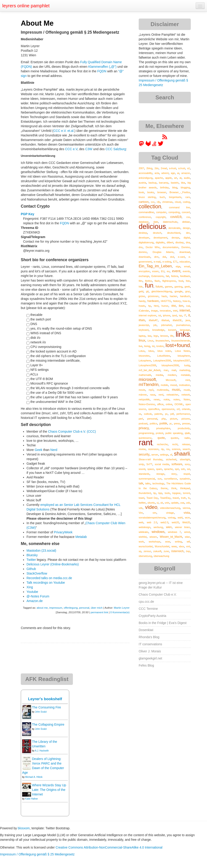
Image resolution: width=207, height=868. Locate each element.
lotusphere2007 (182, 361)
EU (163, 271)
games (169, 287)
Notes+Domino (147, 404)
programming (146, 433)
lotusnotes (144, 356)
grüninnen (153, 296)
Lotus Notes (182, 351)
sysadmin (185, 479)
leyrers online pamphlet (26, 6)
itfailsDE (177, 320)
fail (167, 276)
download (185, 252)
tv (189, 498)
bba (183, 183)
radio (187, 438)
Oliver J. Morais (150, 651)
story (174, 474)
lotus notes (164, 351)
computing (174, 212)
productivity (184, 428)
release (186, 444)
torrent (186, 493)
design (186, 228)
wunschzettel (146, 546)
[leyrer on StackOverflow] (154, 145)
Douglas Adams (163, 252)
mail (174, 370)
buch (162, 197)
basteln (175, 183)
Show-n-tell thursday (151, 459)
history (177, 301)
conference (145, 217)
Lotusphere (145, 361)
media (159, 375)
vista (187, 513)
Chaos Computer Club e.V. (158, 594)
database (144, 222)
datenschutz (170, 222)
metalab (185, 375)
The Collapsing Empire (48, 724)
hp (149, 306)
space (151, 469)
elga (178, 266)
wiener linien (182, 527)
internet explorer (147, 315)
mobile (165, 385)
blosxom (24, 828)
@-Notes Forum (38, 596)
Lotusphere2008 (147, 365)
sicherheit (171, 459)
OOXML (179, 404)
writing (178, 542)
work (141, 542)
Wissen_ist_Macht (171, 537)
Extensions (158, 276)
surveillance (171, 479)
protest (159, 433)
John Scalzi (41, 712)
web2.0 (164, 522)
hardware (153, 301)
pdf (172, 414)
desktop (143, 233)
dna (188, 242)
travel (176, 498)
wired (187, 532)
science (176, 449)
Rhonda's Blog (149, 637)
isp (180, 315)
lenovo (164, 336)
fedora (175, 276)
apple (169, 178)
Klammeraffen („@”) (102, 67)
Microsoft (171, 380)
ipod (175, 315)
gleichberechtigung (162, 291)
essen (155, 271)
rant (146, 442)
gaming (178, 287)
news (157, 399)
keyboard (144, 330)
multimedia (163, 390)
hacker (173, 296)
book (141, 192)
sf (171, 455)
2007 (141, 168)
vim (155, 513)
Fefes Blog (146, 665)
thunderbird (145, 493)
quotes (174, 438)
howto (142, 306)
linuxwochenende (181, 341)
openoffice (154, 409)
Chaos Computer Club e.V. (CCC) (72, 431)
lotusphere (184, 356)
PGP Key (28, 214)
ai (178, 173)
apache (159, 178)
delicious (152, 226)
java (188, 320)
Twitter (31, 560)
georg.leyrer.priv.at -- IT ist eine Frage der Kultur (161, 585)
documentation (171, 247)
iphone (167, 315)
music (176, 390)
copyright (161, 217)
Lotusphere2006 (162, 361)
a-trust (172, 168)
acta (157, 173)
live (141, 346)
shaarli (182, 454)
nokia (166, 399)
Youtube (32, 592)
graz (188, 291)
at (180, 178)
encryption (144, 271)
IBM (174, 306)
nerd (161, 395)
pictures (186, 419)
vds (141, 508)
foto (188, 281)
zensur (147, 551)
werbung (158, 527)
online (169, 404)
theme (164, 488)
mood (174, 385)
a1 (188, 168)
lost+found (178, 345)
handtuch (185, 296)
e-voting (167, 262)
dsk (164, 257)
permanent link (99, 612)
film (141, 281)
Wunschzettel (162, 546)
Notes (187, 399)
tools (167, 493)
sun (160, 479)
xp (140, 551)
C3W (89, 149)
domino (143, 252)
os (140, 414)
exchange (144, 276)
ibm (181, 306)
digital (187, 238)
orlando (186, 409)
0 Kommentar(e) (120, 612)
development (160, 238)
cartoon (144, 202)
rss (168, 449)
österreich (178, 551)
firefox (149, 281)
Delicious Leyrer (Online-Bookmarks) (53, 564)
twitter (142, 503)
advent (165, 173)
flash (157, 281)
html (156, 306)
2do (157, 168)
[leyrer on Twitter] (161, 145)
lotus (151, 351)
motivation (184, 385)
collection (150, 206)
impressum (56, 608)
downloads (145, 257)
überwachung (162, 556)
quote (161, 438)
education (185, 262)
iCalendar (144, 311)
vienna (186, 508)
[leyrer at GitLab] (148, 145)
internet (185, 311)
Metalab (81, 537)
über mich (97, 608)
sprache (168, 469)
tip (155, 493)
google (178, 291)
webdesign (145, 527)
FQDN (102, 71)
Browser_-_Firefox (180, 192)
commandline (146, 212)
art (175, 178)
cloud (178, 202)
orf (178, 409)
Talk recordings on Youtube (46, 583)
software (177, 464)
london (160, 346)
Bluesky (32, 555)
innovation (165, 311)
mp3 (151, 390)
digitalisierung (146, 242)
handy (142, 301)
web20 (175, 522)
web (141, 522)
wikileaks (143, 532)
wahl (180, 518)
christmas (167, 202)
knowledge (158, 330)
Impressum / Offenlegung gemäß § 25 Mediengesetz (37, 854)
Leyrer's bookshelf (45, 699)
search (186, 449)
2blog (149, 168)
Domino (186, 247)
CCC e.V (71, 149)
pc (166, 414)
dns (141, 247)
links (183, 334)
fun (149, 285)
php (164, 419)
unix (167, 503)
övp (188, 551)
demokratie (174, 228)
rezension (153, 449)
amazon (186, 173)
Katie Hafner (32, 799)
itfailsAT (153, 320)
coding (186, 202)
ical (188, 306)
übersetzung (145, 556)
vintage (170, 513)
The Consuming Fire (46, 707)
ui (158, 503)
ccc (153, 202)
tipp (160, 493)
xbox (181, 546)
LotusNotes (164, 356)
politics (153, 423)
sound (142, 469)
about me (42, 608)
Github (31, 569)
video (151, 507)
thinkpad (185, 488)
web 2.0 (152, 522)
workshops (155, 542)
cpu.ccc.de (146, 602)
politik (163, 423)
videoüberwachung (170, 508)
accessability (146, 173)
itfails (142, 320)
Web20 (186, 522)
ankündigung (146, 178)
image (154, 311)
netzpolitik (144, 399)
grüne (142, 296)
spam (159, 469)
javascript (144, 325)
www (174, 546)
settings (164, 455)
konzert (172, 330)
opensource (168, 409)
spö (177, 469)
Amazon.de (35, 601)
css (188, 217)
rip (162, 449)
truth (183, 498)
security (144, 454)
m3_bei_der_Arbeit (150, 370)
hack (164, 296)
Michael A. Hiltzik (34, 777)
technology (158, 483)
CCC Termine (148, 609)
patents (158, 414)
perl (141, 419)
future (159, 287)
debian (186, 222)
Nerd (54, 450)
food (181, 281)
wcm (188, 518)
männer (143, 395)
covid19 (176, 217)
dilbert (170, 242)
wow (168, 542)
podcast (143, 423)
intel (175, 311)
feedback (185, 276)
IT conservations (150, 644)
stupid (187, 474)
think (174, 488)
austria (142, 183)
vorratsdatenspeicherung (152, 518)
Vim (141, 513)
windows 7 (174, 532)
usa (182, 503)
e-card (181, 257)
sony (187, 464)
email (187, 266)
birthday (165, 187)
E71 (175, 262)
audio (187, 178)
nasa (153, 395)
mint (188, 380)
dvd (172, 257)
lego (156, 336)
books (151, 192)
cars (188, 197)
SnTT (149, 464)
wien (169, 527)
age (173, 173)
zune (166, 551)
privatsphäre (163, 428)
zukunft (157, 551)
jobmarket (166, 325)
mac (166, 370)
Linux (150, 341)
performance (183, 414)
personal (84, 608)
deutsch (157, 233)
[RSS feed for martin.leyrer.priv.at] (165, 138)
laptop (142, 336)
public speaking (174, 433)
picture (174, 419)
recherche (162, 444)
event (176, 271)
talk (141, 483)
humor (165, 306)
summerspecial (147, 479)
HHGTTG (166, 301)
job (155, 325)
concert (186, 212)
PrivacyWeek (63, 532)
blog (175, 187)
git (147, 291)
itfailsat (165, 320)
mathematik (145, 375)
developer (144, 238)
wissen (153, 537)
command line (180, 207)
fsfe (141, 287)
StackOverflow (37, 573)
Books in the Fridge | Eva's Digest (163, 623)
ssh (183, 469)
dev (188, 233)
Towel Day (152, 498)
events (186, 271)
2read (164, 168)
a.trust (182, 168)
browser (162, 192)
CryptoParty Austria (153, 616)
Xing (30, 587)
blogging (185, 187)
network (186, 395)
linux (142, 340)
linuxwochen (162, 341)
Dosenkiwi (146, 630)
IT (185, 315)
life (172, 336)
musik (187, 390)
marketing (185, 370)
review (142, 449)
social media (162, 464)
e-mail (157, 262)
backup (153, 183)
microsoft (147, 379)
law (149, 336)
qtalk (187, 433)
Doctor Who (153, 247)
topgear (176, 493)
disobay (180, 242)
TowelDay (165, 498)
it (189, 315)
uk (162, 503)
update (175, 503)
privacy (144, 428)
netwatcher (172, 395)
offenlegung (71, 608)
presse (186, 423)
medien (172, 375)
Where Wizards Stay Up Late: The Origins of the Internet (49, 790)
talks (148, 483)
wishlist (143, 537)
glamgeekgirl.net (150, 658)
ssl (188, 469)
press (177, 423)
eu (168, 271)
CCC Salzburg (116, 149)
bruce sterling (147, 197)
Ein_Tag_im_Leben (155, 266)
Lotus (142, 351)
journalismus (183, 325)
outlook (148, 414)
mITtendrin (149, 385)
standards (144, 474)
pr (171, 423)
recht (175, 444)
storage (160, 474)
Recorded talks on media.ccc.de (49, 578)
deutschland (174, 233)
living (147, 346)
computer (161, 212)
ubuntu (151, 503)
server (155, 455)
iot (160, 315)
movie (142, 390)
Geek (38, 450)
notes (176, 399)
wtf (188, 542)
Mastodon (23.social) (41, 551)
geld (141, 291)
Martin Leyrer (122, 608)
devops (175, 238)
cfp (158, 202)
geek (187, 287)
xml (188, 546)
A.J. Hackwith (42, 751)
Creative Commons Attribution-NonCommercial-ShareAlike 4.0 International (109, 847)
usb (188, 503)
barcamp (164, 183)
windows (158, 532)
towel (142, 498)
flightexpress (169, 281)
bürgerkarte (175, 197)
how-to (186, 301)
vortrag (171, 518)
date (156, 222)
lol (153, 346)
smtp (141, 464)
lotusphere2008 (170, 365)
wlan (187, 537)
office (160, 404)
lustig (187, 365)
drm (156, 257)
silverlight (185, 459)
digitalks (160, 242)
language (185, 330)
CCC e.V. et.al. (64, 131)
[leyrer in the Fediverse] (142, 145)
